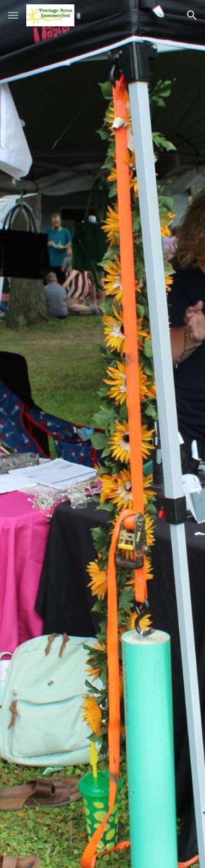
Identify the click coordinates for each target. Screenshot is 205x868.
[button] (13, 15)
